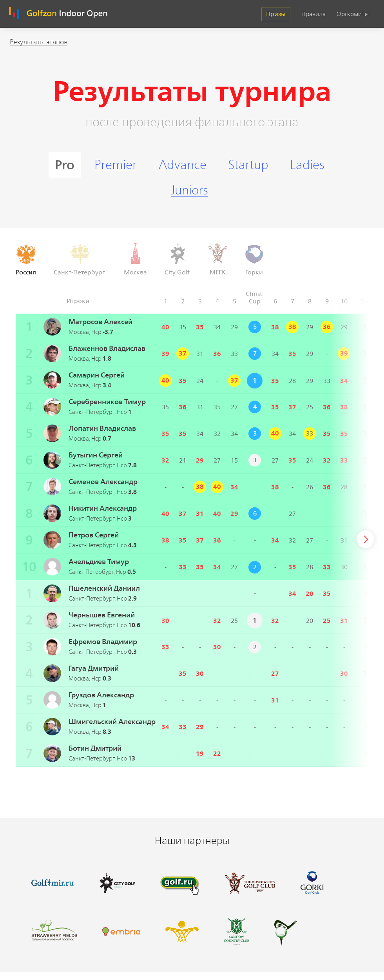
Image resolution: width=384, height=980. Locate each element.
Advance (183, 165)
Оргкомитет (353, 14)
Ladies (307, 165)
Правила (313, 14)
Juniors (189, 190)
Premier (116, 165)
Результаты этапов (39, 42)
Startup (248, 165)
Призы (276, 14)
